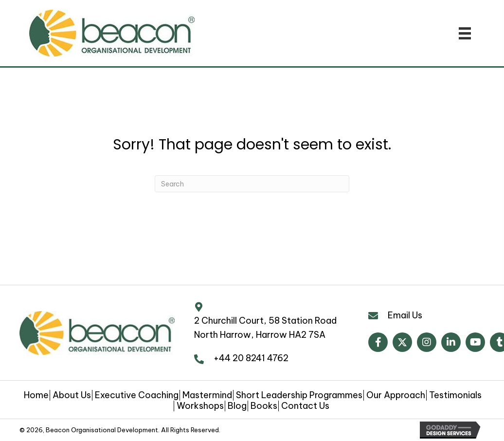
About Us (72, 395)
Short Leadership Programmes (299, 395)
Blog (237, 406)
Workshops (200, 406)
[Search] (252, 184)
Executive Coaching (137, 395)
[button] (378, 342)
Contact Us (305, 406)
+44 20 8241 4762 (251, 358)
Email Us (405, 315)
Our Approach (396, 395)
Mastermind (207, 395)
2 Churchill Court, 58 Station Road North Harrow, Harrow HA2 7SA (265, 328)
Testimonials (455, 395)
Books (264, 406)
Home (36, 395)
